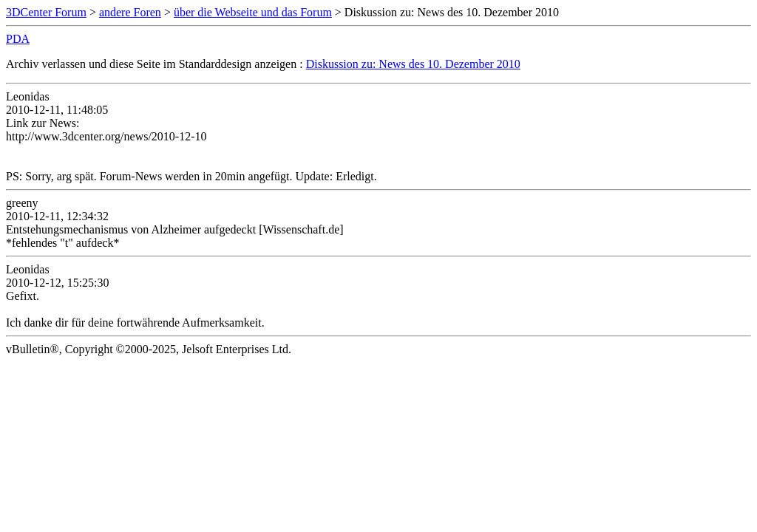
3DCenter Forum (46, 12)
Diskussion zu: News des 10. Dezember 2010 (413, 64)
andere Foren (130, 12)
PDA (18, 39)
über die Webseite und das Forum (253, 12)
